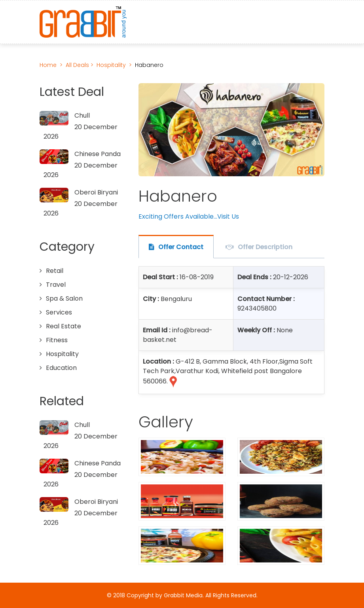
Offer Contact (181, 247)
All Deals (78, 65)
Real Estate (64, 326)
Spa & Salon (64, 298)
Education (61, 368)
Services (59, 312)
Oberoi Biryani (96, 192)
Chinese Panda (98, 154)
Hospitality (111, 65)
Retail (55, 271)
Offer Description (265, 247)
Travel (56, 285)
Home (48, 65)
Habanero (149, 65)
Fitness (57, 340)
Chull (82, 115)
